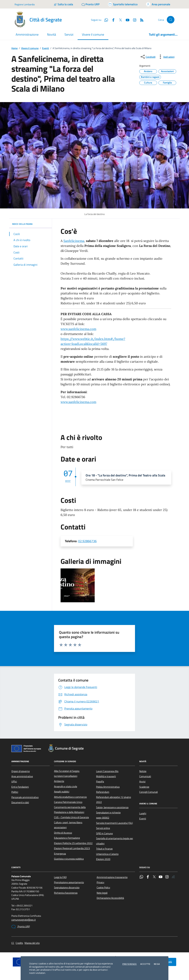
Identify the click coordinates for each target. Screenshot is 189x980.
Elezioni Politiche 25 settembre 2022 (73, 843)
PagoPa (100, 781)
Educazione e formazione (67, 838)
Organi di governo (21, 771)
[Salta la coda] (63, 4)
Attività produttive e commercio (70, 797)
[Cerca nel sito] (171, 20)
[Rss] (140, 20)
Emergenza (60, 854)
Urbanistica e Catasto (107, 854)
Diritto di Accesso (63, 833)
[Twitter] (119, 20)
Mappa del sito (32, 943)
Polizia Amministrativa (108, 787)
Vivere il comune (30, 48)
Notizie (143, 771)
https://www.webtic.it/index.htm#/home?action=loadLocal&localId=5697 (93, 341)
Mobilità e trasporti (106, 776)
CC (13, 943)
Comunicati (145, 776)
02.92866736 (87, 541)
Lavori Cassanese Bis (107, 771)
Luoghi (143, 813)
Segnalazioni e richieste (108, 813)
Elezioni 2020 (103, 859)
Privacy (100, 882)
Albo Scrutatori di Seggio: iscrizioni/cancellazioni (67, 774)
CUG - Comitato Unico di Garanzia (71, 817)
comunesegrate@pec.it (24, 920)
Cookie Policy (103, 887)
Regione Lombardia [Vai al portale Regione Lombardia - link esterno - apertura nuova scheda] (25, 4)
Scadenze (144, 787)
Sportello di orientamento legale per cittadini (115, 841)
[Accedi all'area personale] (158, 4)
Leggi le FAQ (60, 877)
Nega (157, 964)
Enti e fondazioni (20, 787)
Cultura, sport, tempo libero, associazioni (68, 825)
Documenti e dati (20, 802)
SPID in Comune (104, 833)
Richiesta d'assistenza (66, 893)
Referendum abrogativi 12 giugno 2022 (114, 800)
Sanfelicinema (74, 241)
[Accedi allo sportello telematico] (123, 4)
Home (14, 48)
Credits (19, 943)
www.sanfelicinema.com (78, 329)
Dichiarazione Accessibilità (110, 898)
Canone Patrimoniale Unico (68, 802)
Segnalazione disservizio (67, 887)
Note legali (102, 893)
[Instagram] (133, 20)
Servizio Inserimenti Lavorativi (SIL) (114, 823)
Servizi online (103, 828)
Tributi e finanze (104, 849)
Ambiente (59, 781)
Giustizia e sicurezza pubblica (69, 859)
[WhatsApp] (105, 20)
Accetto (145, 964)
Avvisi (142, 781)
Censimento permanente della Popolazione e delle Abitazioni (70, 810)
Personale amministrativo (25, 797)
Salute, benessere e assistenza (112, 807)
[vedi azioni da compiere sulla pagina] (166, 57)
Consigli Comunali (148, 792)
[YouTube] (126, 20)
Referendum (103, 792)
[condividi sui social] (148, 57)
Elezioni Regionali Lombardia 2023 (72, 848)
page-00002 (103, 818)
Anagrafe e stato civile (66, 786)
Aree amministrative (22, 776)
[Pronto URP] (91, 4)
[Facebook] (112, 20)
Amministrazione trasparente (112, 877)
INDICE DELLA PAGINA (31, 224)
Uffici (14, 781)
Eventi (45, 48)
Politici (15, 792)
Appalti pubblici (62, 792)
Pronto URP (21, 927)
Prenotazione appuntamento (69, 882)
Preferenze (130, 964)
